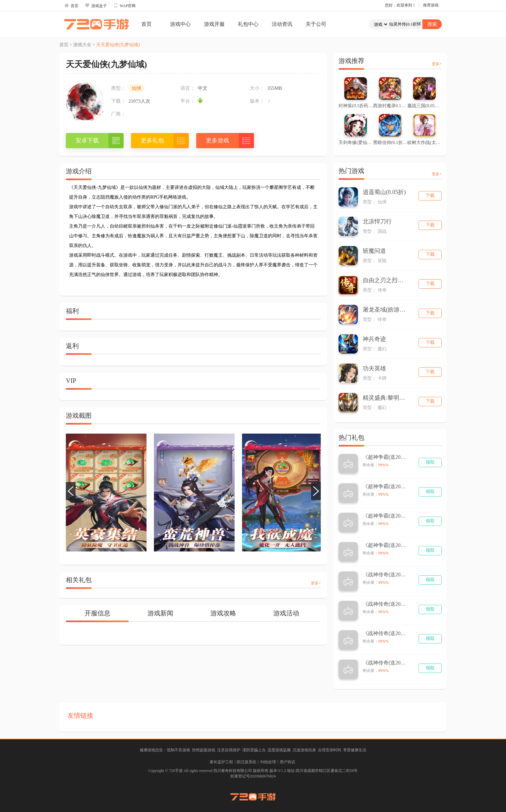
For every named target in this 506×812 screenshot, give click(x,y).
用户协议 (288, 762)
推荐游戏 (431, 5)
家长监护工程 (221, 762)
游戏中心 (180, 24)
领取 (430, 462)
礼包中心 (248, 24)
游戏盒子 (96, 5)
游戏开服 (214, 24)
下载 (430, 195)
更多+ (316, 583)
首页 (71, 5)
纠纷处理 (268, 762)
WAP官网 (124, 5)
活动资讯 (282, 24)
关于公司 (316, 24)
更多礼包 (152, 140)
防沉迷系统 (247, 762)
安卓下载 (87, 140)
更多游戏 (218, 140)
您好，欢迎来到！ (400, 5)
